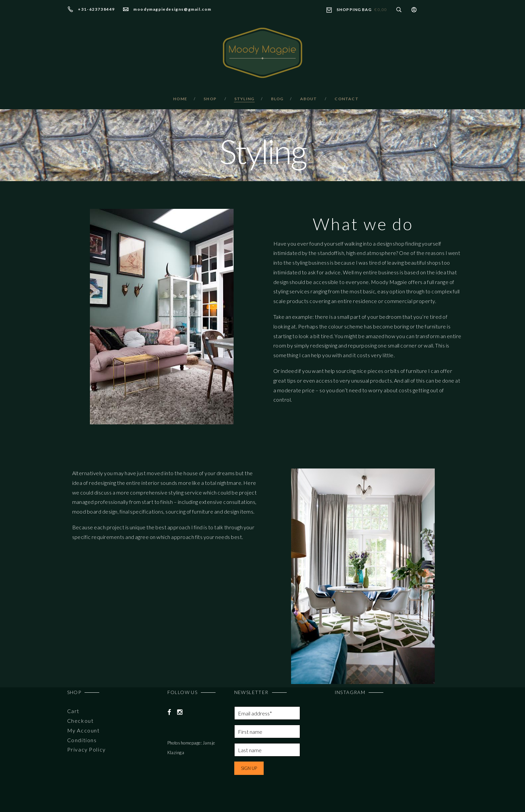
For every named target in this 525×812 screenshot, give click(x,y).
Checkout (81, 721)
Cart (73, 711)
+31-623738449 (96, 9)
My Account (84, 730)
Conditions (82, 740)
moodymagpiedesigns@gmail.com (172, 9)
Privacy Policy (87, 749)
